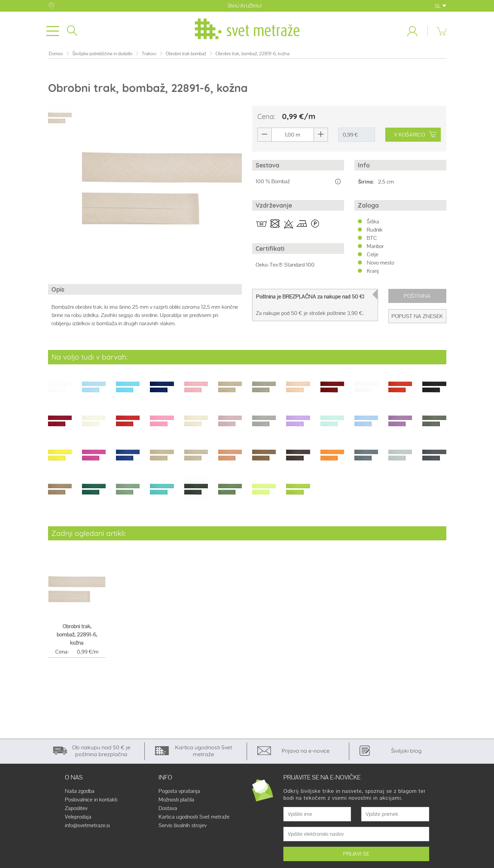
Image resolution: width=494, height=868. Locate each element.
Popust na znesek (417, 319)
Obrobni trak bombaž (186, 56)
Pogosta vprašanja (179, 794)
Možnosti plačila (176, 802)
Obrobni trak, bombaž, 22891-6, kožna (77, 637)
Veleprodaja (78, 820)
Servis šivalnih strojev (183, 828)
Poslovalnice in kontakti (91, 802)
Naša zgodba (80, 794)
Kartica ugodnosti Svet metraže (194, 820)
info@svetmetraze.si (87, 828)
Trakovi (149, 56)
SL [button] (440, 6)
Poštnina (417, 299)
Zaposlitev (76, 811)
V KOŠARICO (415, 137)
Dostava (168, 811)
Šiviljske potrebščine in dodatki (102, 56)
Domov (56, 56)
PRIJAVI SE (356, 857)
